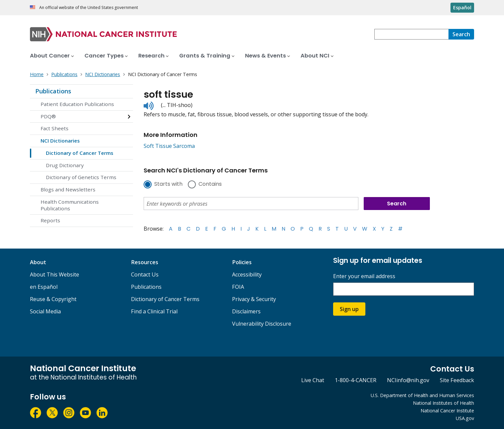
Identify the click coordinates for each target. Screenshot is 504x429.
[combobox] (411, 34)
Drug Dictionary (65, 165)
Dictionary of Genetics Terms (81, 177)
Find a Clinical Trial (154, 311)
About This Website (55, 274)
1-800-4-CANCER (356, 380)
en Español (44, 287)
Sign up (349, 309)
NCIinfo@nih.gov (408, 380)
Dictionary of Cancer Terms (80, 153)
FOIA (238, 287)
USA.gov (465, 418)
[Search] (461, 34)
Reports (50, 220)
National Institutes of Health (443, 403)
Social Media (45, 311)
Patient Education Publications (77, 104)
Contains (210, 184)
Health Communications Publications (70, 205)
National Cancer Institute (447, 411)
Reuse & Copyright (53, 299)
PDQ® (48, 116)
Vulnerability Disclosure (262, 324)
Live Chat (313, 380)
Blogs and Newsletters (68, 189)
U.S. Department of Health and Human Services (422, 395)
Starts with (168, 184)
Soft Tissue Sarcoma (169, 146)
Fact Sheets (55, 128)
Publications (53, 91)
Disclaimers (246, 311)
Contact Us (145, 274)
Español (462, 7)
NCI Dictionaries (60, 141)
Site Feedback (457, 380)
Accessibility (247, 274)
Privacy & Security (254, 299)
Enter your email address (364, 276)
